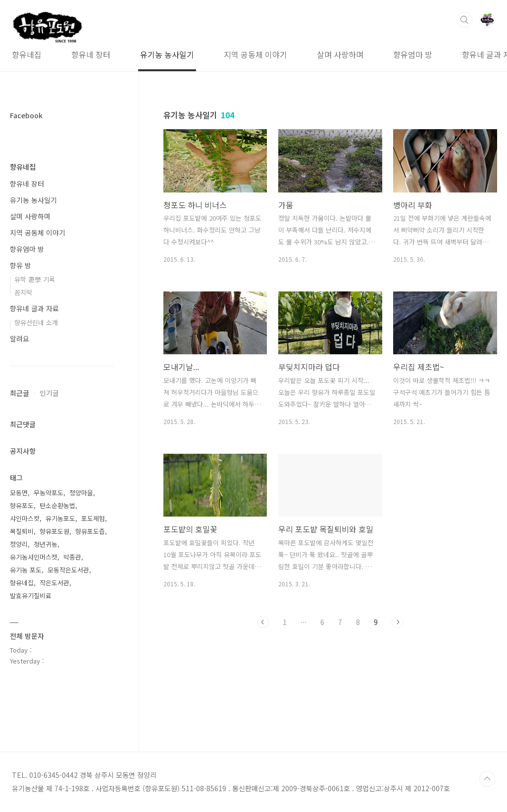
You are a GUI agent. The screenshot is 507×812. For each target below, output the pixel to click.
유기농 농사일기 (138, 54)
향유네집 (23, 167)
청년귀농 (46, 544)
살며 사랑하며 (311, 54)
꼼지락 (23, 292)
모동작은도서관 (68, 570)
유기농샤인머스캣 (34, 557)
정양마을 (81, 493)
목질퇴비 (22, 531)
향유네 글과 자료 (461, 54)
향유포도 (22, 505)
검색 (464, 20)
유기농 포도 (26, 570)
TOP (487, 779)
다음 (398, 622)
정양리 (19, 544)
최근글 (20, 393)
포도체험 (93, 518)
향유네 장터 (62, 54)
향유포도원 (54, 531)
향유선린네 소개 (36, 322)
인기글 (49, 393)
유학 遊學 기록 (35, 279)
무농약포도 (49, 493)
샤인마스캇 (25, 518)
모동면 (19, 493)
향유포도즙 (90, 531)
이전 (263, 622)
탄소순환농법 (57, 505)
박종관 (72, 557)
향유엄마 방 (383, 54)
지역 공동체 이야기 (226, 54)
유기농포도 (60, 518)
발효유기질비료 (31, 596)
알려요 (20, 338)
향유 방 (21, 265)
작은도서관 (54, 583)
